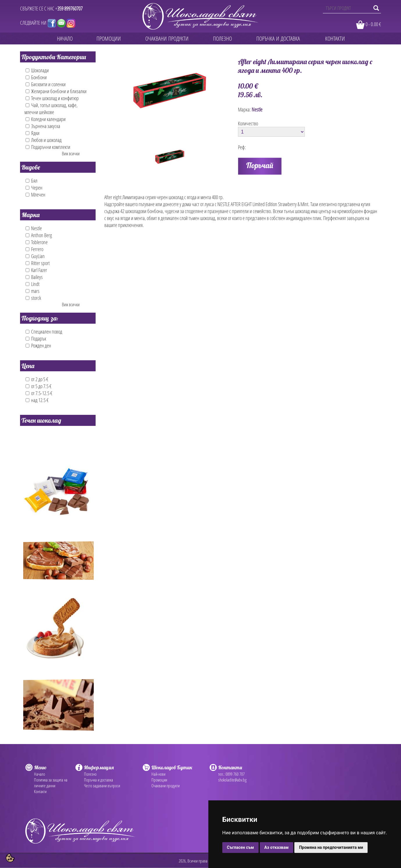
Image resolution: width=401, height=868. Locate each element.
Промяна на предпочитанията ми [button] (331, 847)
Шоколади (37, 70)
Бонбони (36, 77)
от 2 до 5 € (37, 379)
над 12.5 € (37, 400)
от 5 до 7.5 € (39, 386)
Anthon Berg (39, 235)
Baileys (34, 277)
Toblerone (37, 242)
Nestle (34, 228)
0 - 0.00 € (373, 24)
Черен (34, 188)
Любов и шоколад (44, 140)
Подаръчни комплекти (48, 147)
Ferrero (34, 249)
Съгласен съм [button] (240, 847)
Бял (32, 181)
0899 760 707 (235, 774)
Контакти (40, 791)
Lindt (33, 284)
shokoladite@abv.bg (232, 780)
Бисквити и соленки (46, 84)
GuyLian (35, 256)
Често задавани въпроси (102, 786)
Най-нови (158, 774)
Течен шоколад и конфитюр (52, 98)
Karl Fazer (36, 270)
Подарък (36, 338)
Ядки (33, 133)
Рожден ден (38, 345)
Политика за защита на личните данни (51, 783)
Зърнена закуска (43, 126)
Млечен (35, 195)
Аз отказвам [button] (277, 847)
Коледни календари (46, 119)
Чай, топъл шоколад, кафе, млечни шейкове (51, 109)
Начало (40, 774)
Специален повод (44, 332)
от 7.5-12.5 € (39, 393)
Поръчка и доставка (99, 780)
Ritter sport (38, 263)
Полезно (90, 774)
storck (33, 298)
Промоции (159, 780)
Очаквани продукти (165, 786)
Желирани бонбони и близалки (56, 91)
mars (33, 291)
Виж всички (71, 154)
